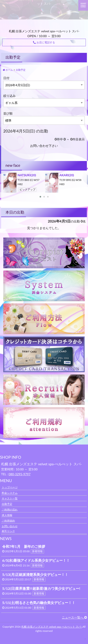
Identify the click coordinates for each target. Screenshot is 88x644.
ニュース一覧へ (74, 617)
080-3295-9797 (20, 474)
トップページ (10, 487)
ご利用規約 (8, 520)
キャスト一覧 (10, 498)
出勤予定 (7, 504)
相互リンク (8, 531)
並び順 (8, 113)
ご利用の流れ (10, 509)
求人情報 (7, 515)
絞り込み (9, 96)
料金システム (10, 493)
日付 (6, 78)
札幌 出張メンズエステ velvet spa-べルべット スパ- (52, 627)
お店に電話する (44, 42)
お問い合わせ (10, 526)
